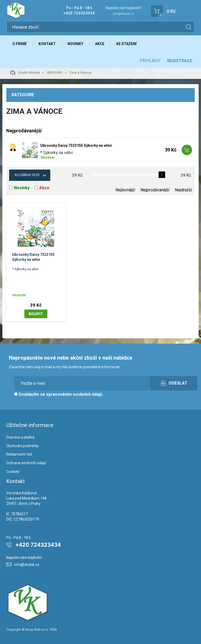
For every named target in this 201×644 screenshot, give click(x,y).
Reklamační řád (19, 454)
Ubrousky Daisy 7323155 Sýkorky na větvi (76, 145)
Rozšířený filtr (27, 175)
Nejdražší (183, 190)
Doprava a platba (20, 437)
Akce (100, 44)
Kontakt (47, 44)
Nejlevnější (125, 190)
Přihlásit (150, 61)
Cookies (13, 472)
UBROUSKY (54, 73)
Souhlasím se (58, 394)
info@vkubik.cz (124, 14)
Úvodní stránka (25, 72)
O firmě (19, 44)
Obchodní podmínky (23, 446)
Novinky (75, 44)
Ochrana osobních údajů (26, 463)
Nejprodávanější (155, 190)
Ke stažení (126, 44)
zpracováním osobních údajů (74, 394)
